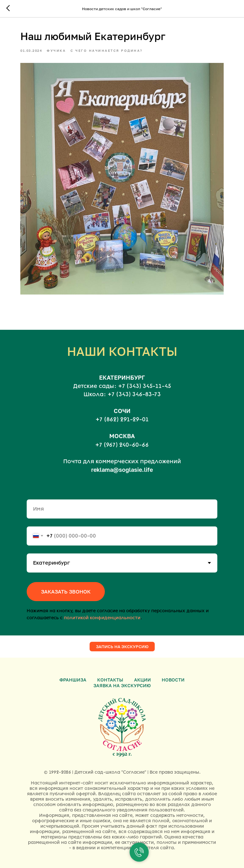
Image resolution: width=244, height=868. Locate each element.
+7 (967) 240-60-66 (122, 445)
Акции (142, 680)
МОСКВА (122, 436)
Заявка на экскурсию (122, 685)
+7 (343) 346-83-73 (134, 394)
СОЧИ (122, 411)
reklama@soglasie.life (122, 470)
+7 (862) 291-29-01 (122, 419)
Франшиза (73, 680)
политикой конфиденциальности (102, 618)
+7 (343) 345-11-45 (145, 386)
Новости (173, 680)
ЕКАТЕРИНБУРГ (122, 377)
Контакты (110, 680)
